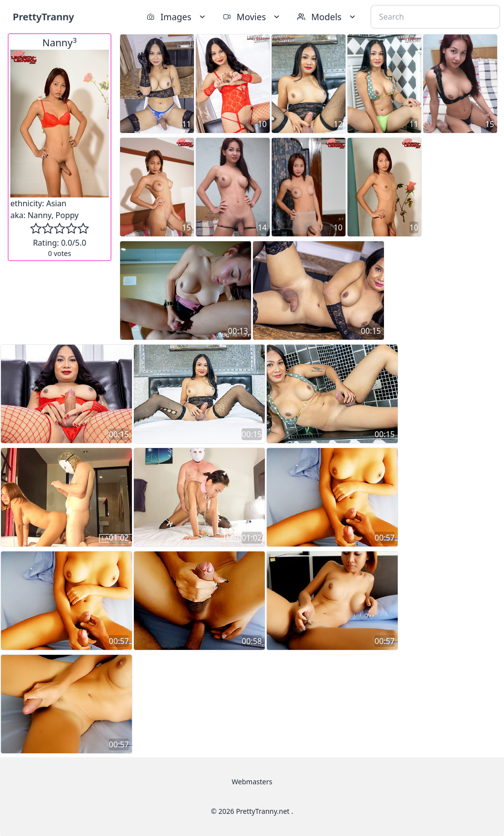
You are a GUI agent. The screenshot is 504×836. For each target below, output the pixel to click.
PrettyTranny (43, 16)
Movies (252, 17)
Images (177, 17)
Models (327, 17)
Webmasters (252, 782)
